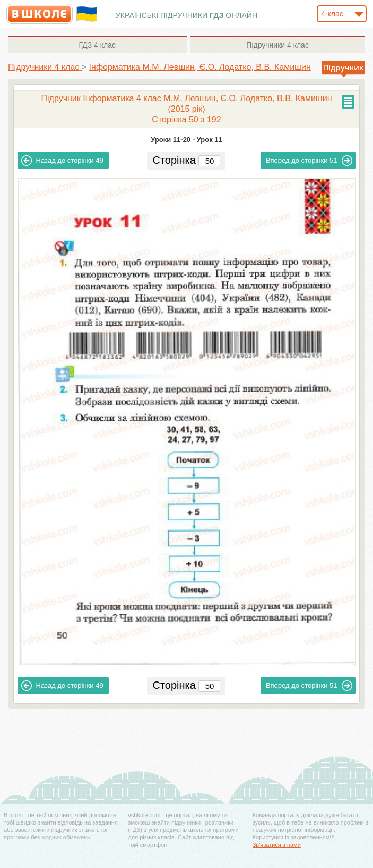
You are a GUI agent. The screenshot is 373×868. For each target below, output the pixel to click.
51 (309, 161)
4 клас (97, 45)
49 (62, 161)
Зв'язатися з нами (277, 845)
